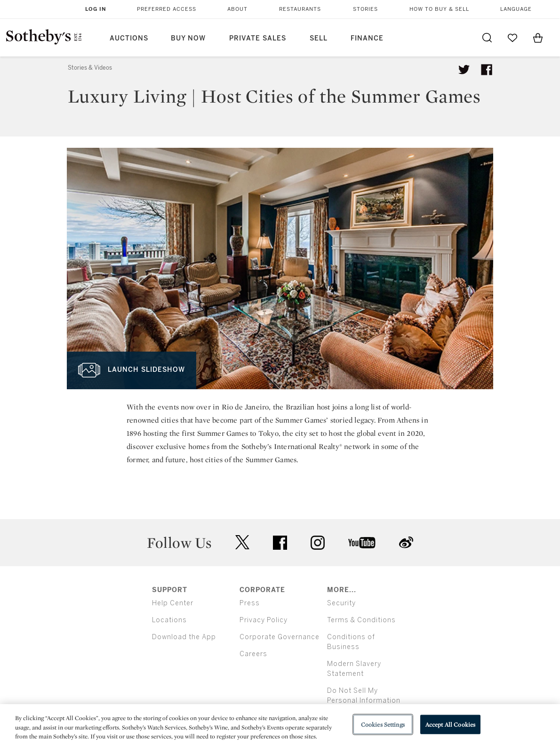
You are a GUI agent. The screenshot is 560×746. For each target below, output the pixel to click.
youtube (362, 543)
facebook (280, 543)
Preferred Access (167, 9)
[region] (280, 725)
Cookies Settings (383, 724)
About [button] (237, 9)
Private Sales (258, 38)
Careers (253, 654)
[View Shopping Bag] (538, 38)
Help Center (173, 603)
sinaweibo (406, 542)
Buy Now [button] (188, 38)
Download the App (184, 637)
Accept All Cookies (450, 724)
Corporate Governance (280, 637)
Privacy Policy (264, 620)
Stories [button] (365, 9)
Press (250, 603)
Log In (96, 9)
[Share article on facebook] (487, 70)
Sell (319, 38)
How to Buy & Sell (439, 9)
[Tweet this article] (464, 70)
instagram (318, 543)
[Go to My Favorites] (512, 38)
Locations (169, 620)
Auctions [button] (129, 38)
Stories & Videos (90, 68)
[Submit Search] (487, 38)
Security (341, 603)
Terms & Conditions (361, 620)
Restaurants (300, 9)
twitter (242, 542)
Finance (367, 38)
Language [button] (516, 9)
